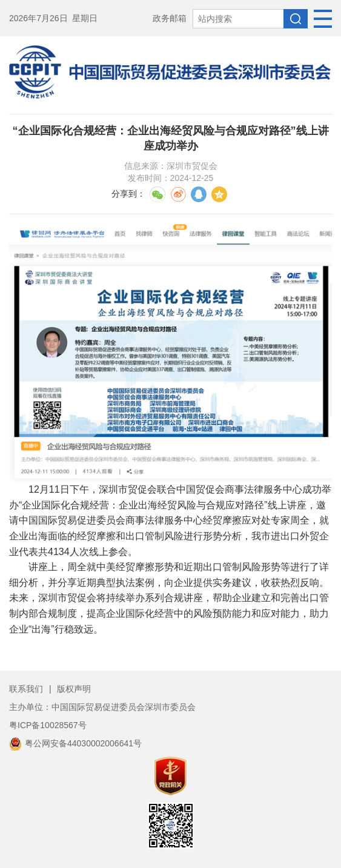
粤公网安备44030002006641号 (75, 743)
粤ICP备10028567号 (48, 725)
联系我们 (26, 689)
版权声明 (74, 689)
